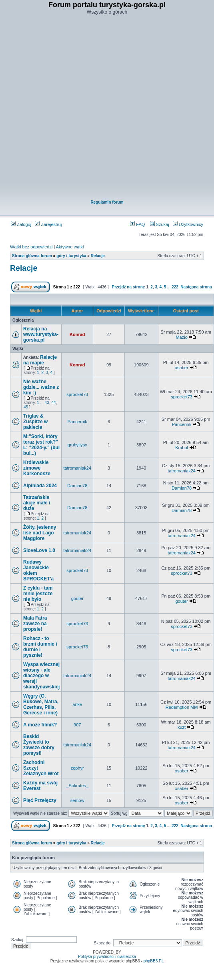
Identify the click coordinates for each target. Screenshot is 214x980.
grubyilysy (77, 445)
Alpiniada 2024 (40, 486)
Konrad (77, 334)
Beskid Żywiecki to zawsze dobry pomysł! (39, 745)
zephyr (77, 768)
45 (26, 407)
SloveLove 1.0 (39, 550)
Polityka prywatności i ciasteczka (107, 957)
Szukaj (160, 224)
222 (175, 287)
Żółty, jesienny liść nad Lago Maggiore (40, 533)
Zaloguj (21, 224)
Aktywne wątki (70, 247)
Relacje (98, 256)
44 (54, 403)
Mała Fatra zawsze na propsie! (35, 624)
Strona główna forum (32, 256)
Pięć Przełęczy (40, 800)
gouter (77, 598)
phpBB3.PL (154, 961)
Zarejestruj (48, 224)
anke (77, 704)
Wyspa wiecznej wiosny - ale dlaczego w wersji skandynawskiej (41, 676)
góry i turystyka (71, 256)
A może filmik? (40, 725)
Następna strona (196, 287)
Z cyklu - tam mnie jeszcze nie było (38, 594)
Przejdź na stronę (129, 287)
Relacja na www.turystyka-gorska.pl (41, 334)
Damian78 (77, 486)
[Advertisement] (102, 108)
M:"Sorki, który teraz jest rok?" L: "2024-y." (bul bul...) (41, 445)
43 (47, 403)
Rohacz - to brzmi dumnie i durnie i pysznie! (40, 647)
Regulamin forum (107, 202)
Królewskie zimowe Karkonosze (37, 468)
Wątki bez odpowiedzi (31, 247)
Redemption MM (182, 707)
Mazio (181, 337)
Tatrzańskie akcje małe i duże (37, 503)
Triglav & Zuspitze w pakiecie (35, 422)
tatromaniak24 (77, 468)
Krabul (182, 448)
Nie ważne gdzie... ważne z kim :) (41, 387)
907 (77, 725)
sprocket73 (77, 394)
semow (77, 800)
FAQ (137, 224)
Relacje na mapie (40, 360)
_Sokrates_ (77, 786)
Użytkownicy (188, 224)
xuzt (182, 727)
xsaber (182, 368)
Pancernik (77, 422)
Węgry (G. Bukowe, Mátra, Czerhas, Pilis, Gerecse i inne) (41, 704)
